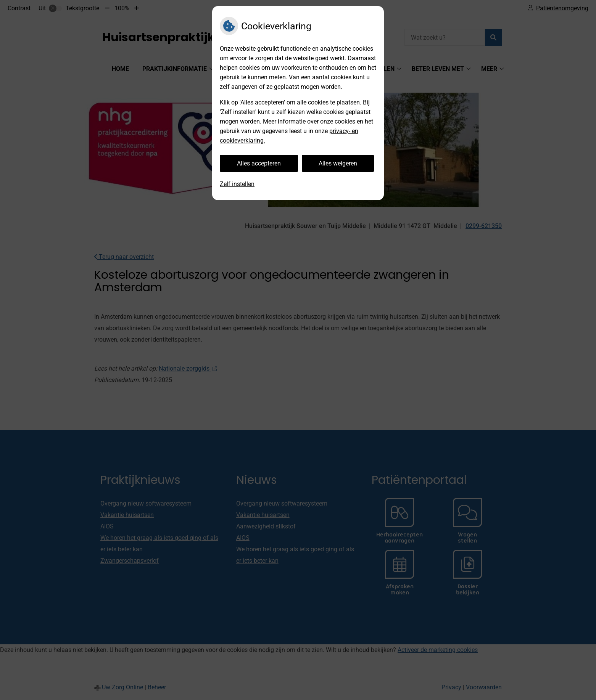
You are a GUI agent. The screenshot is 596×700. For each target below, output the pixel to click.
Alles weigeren (338, 163)
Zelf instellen (237, 184)
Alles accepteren (259, 163)
